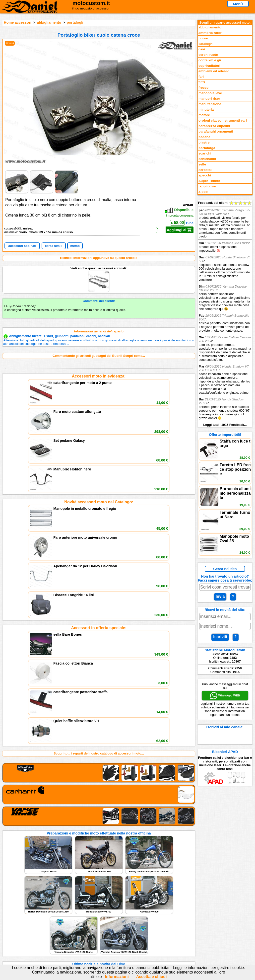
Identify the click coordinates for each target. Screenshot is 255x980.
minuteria (206, 110)
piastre (204, 142)
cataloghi (206, 44)
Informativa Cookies (85, 937)
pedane (204, 137)
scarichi (205, 153)
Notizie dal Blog (20, 942)
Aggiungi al (180, 230)
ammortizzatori (211, 33)
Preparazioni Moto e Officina (30, 937)
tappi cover (208, 186)
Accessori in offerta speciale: (99, 489)
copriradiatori (209, 66)
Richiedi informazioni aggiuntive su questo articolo (99, 258)
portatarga (207, 148)
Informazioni (117, 977)
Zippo (203, 192)
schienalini (207, 159)
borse (203, 38)
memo (75, 246)
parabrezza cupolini (214, 126)
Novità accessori (21, 927)
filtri (202, 82)
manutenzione (210, 104)
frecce (203, 88)
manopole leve (210, 93)
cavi (202, 49)
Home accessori (17, 22)
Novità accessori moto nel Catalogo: (99, 433)
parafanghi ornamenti (216, 131)
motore (204, 115)
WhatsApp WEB (225, 696)
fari (201, 77)
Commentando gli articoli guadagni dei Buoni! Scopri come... (99, 356)
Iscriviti (220, 637)
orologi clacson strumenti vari (223, 120)
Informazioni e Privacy (87, 932)
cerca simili (54, 246)
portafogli (75, 22)
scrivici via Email (83, 922)
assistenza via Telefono (88, 927)
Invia (220, 596)
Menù (238, 4)
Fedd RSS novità (83, 942)
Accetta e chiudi (152, 977)
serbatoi (205, 170)
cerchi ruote (208, 55)
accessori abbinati (22, 246)
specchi (205, 175)
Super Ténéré (209, 181)
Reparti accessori (22, 922)
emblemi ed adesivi (214, 71)
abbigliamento (49, 22)
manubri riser (209, 99)
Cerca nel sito (225, 569)
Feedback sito (19, 932)
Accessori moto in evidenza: (99, 376)
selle (202, 164)
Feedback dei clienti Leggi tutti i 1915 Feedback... (225, 314)
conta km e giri (210, 60)
